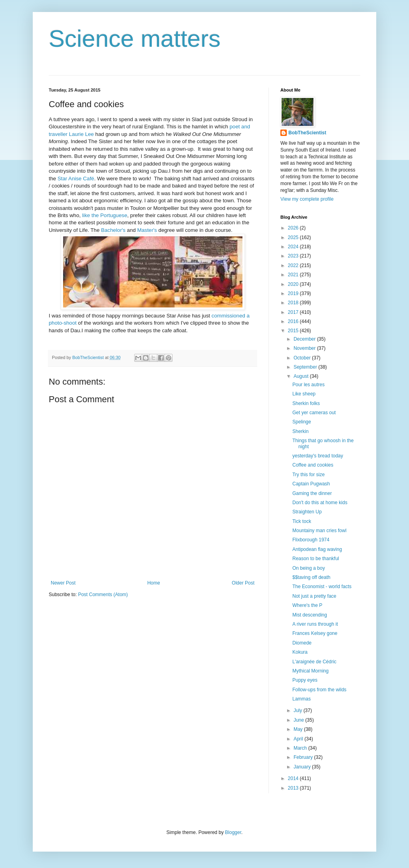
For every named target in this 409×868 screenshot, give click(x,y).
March (301, 748)
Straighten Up (307, 512)
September (306, 367)
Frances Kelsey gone (315, 633)
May (299, 729)
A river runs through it (315, 624)
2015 (294, 331)
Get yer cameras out (314, 413)
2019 (294, 293)
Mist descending (310, 615)
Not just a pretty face (314, 596)
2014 (294, 778)
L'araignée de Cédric (314, 662)
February (304, 757)
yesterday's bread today (318, 456)
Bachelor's (113, 230)
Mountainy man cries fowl (319, 531)
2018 (294, 303)
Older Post (243, 583)
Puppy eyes (305, 680)
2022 (294, 265)
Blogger (233, 832)
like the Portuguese (105, 215)
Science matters (135, 39)
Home (154, 583)
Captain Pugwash (311, 484)
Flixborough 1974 (311, 540)
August (302, 376)
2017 (294, 312)
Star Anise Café (76, 179)
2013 (294, 788)
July (299, 710)
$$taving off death (311, 577)
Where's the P (307, 605)
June (299, 720)
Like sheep (304, 394)
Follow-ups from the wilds (319, 690)
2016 (294, 321)
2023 (294, 256)
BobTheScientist (307, 133)
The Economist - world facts (322, 587)
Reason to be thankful (316, 559)
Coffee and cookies (313, 465)
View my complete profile (307, 199)
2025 (294, 237)
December (305, 339)
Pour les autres (309, 385)
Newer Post (63, 583)
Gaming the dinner (312, 493)
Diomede (302, 643)
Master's (147, 230)
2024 (294, 247)
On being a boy (309, 568)
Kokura (300, 652)
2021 (294, 275)
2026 (294, 228)
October (303, 358)
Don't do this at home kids (320, 503)
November (305, 348)
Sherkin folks (306, 403)
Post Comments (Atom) (103, 595)
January (303, 767)
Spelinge (302, 422)
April (299, 739)
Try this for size (309, 475)
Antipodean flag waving (317, 549)
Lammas (302, 699)
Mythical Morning (311, 671)
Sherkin (301, 431)
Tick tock (302, 521)
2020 (294, 284)
